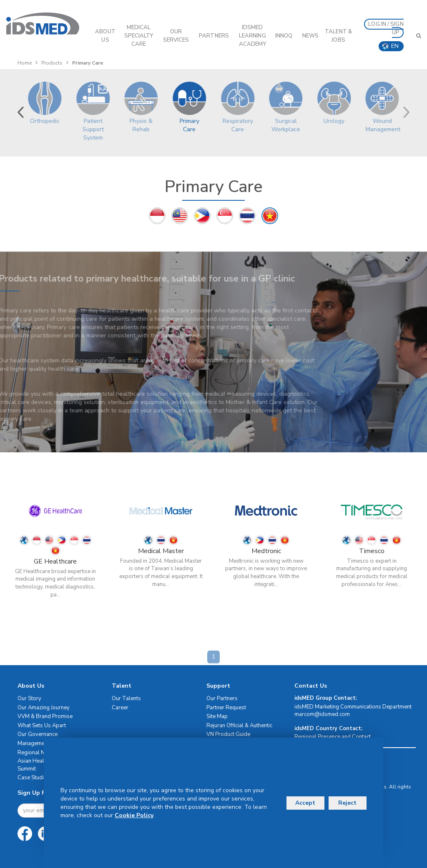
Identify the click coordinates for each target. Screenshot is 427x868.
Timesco (372, 551)
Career (120, 708)
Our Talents (126, 698)
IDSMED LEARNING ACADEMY (252, 36)
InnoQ (284, 36)
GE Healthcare (55, 561)
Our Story (29, 698)
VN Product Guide (228, 734)
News (310, 36)
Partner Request (226, 708)
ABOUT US (105, 36)
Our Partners (222, 698)
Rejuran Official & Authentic (239, 726)
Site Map (217, 716)
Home (25, 63)
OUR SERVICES (176, 36)
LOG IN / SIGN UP (386, 28)
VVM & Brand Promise (45, 716)
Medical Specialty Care (139, 36)
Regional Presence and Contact (333, 737)
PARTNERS (214, 36)
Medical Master (161, 551)
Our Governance (38, 734)
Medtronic (266, 551)
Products (52, 63)
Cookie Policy (134, 815)
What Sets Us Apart (42, 726)
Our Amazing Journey (44, 708)
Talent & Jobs (338, 36)
